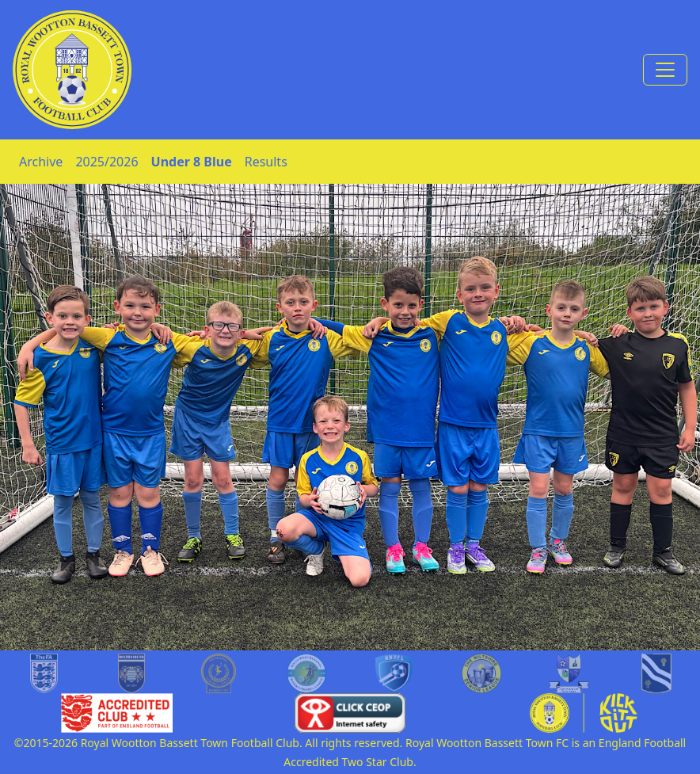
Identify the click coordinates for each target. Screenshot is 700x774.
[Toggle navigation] (665, 70)
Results (266, 162)
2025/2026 (107, 162)
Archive (41, 162)
